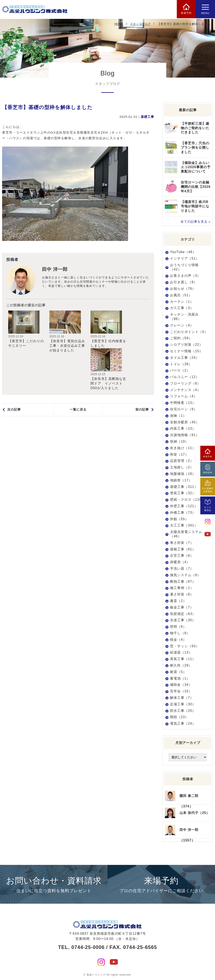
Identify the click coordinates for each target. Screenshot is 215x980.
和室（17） (179, 454)
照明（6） (178, 627)
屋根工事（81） (183, 549)
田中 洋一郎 (55, 269)
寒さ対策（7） (182, 543)
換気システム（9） (185, 575)
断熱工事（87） (183, 581)
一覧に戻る (78, 371)
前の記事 (142, 371)
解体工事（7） (182, 698)
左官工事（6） (182, 556)
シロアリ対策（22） (186, 345)
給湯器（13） (181, 652)
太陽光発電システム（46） (186, 534)
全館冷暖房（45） (185, 422)
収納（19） (179, 441)
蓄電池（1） (180, 678)
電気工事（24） (183, 723)
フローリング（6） (185, 383)
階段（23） (179, 717)
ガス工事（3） (182, 308)
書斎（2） (178, 601)
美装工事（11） (183, 659)
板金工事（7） (182, 607)
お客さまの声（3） (185, 276)
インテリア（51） (185, 258)
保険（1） (178, 416)
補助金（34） (181, 685)
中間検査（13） (183, 403)
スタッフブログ (140, 24)
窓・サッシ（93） (185, 646)
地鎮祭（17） (181, 480)
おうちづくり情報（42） (184, 267)
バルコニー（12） (185, 377)
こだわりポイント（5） (189, 332)
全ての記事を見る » (196, 222)
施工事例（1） (182, 588)
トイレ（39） (181, 364)
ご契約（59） (181, 338)
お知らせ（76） (183, 289)
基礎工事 (147, 117)
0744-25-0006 (88, 946)
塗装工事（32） (183, 493)
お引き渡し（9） (184, 282)
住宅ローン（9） (184, 409)
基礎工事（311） (184, 487)
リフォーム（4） (184, 396)
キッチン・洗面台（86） (184, 317)
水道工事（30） (183, 620)
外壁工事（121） (184, 506)
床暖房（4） (180, 562)
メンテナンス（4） (185, 390)
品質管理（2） (182, 461)
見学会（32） (181, 691)
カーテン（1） (182, 301)
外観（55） (179, 519)
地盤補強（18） (183, 474)
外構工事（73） (183, 513)
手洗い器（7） (182, 569)
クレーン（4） (182, 325)
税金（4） (178, 640)
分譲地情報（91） (185, 435)
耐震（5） (178, 672)
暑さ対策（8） (182, 594)
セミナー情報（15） (186, 351)
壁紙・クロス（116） (187, 500)
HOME (119, 24)
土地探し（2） (182, 467)
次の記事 (14, 371)
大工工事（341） (184, 525)
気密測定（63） (183, 614)
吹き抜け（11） (183, 448)
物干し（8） (180, 633)
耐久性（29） (181, 665)
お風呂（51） (181, 295)
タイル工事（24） (185, 358)
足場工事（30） (183, 704)
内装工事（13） (183, 428)
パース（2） (180, 370)
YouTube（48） (183, 252)
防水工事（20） (183, 710)
